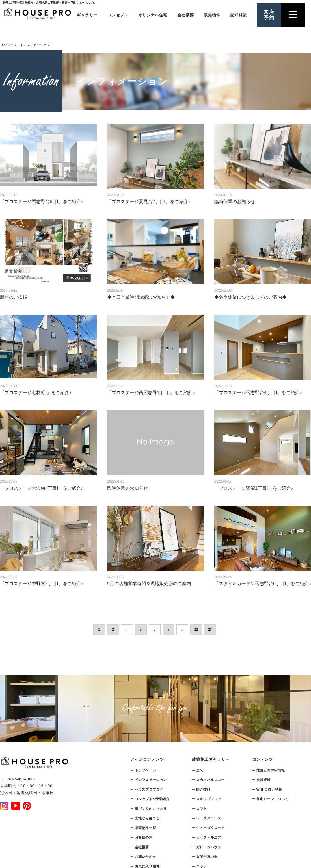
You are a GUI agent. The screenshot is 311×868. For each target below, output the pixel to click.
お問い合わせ (146, 857)
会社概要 (186, 15)
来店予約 (269, 15)
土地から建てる (147, 818)
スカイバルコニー (210, 780)
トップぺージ (146, 770)
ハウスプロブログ (149, 789)
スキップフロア (209, 799)
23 (210, 630)
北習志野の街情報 (271, 770)
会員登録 (264, 780)
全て (200, 770)
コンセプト (118, 15)
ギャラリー (87, 15)
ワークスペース (209, 818)
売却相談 (238, 15)
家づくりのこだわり (151, 809)
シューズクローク (210, 828)
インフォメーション (151, 780)
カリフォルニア (209, 837)
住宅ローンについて (272, 799)
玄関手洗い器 (207, 857)
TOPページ (8, 45)
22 (196, 630)
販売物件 (212, 15)
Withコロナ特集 (269, 789)
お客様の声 (144, 837)
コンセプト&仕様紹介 (152, 799)
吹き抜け (203, 789)
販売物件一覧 (146, 828)
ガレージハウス (209, 847)
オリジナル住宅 (153, 15)
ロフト (202, 809)
